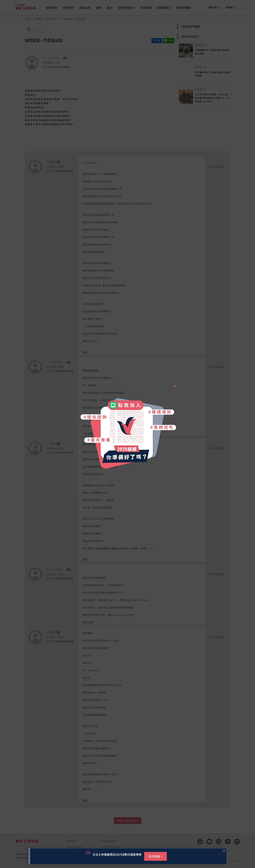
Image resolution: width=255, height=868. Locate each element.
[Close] (175, 384)
